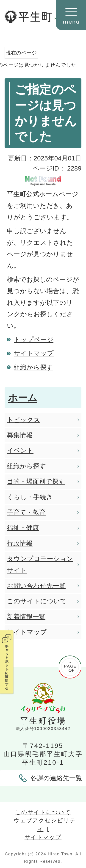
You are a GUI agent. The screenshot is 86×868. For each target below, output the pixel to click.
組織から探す (33, 367)
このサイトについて (43, 812)
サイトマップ (34, 353)
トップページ (34, 340)
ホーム (23, 398)
